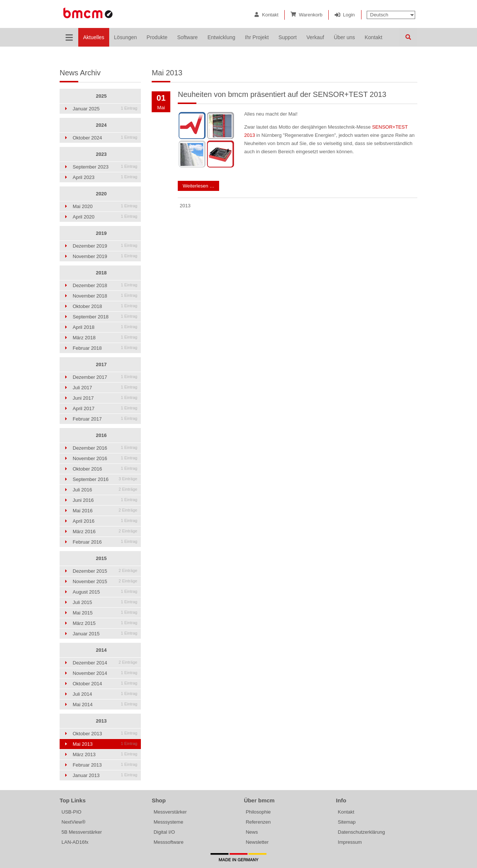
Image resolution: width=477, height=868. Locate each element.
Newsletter (257, 842)
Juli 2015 (105, 602)
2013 (101, 721)
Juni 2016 (105, 500)
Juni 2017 (105, 398)
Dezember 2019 (105, 246)
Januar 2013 (105, 775)
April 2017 (105, 408)
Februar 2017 (105, 419)
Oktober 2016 (105, 469)
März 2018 (105, 338)
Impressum (350, 842)
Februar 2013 (105, 765)
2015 (101, 558)
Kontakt (270, 15)
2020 (101, 194)
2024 (101, 125)
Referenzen (258, 822)
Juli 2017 (105, 388)
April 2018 (105, 327)
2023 (101, 154)
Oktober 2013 (105, 734)
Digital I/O (164, 832)
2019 (101, 233)
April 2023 (105, 177)
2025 (101, 96)
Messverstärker (170, 812)
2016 (101, 435)
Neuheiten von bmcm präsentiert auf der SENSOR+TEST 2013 (282, 94)
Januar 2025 (105, 109)
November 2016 (105, 458)
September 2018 (105, 317)
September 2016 (105, 479)
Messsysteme (168, 822)
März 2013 (105, 754)
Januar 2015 (105, 634)
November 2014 (105, 673)
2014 (101, 650)
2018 (101, 273)
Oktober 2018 (105, 306)
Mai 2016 (105, 511)
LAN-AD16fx (75, 842)
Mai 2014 (105, 705)
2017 (101, 364)
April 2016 (105, 521)
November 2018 (105, 296)
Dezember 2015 (105, 571)
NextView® (73, 822)
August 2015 (105, 592)
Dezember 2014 (105, 663)
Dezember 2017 (105, 377)
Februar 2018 (105, 348)
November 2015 (105, 581)
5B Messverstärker (82, 832)
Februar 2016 (105, 542)
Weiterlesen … (196, 185)
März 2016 (105, 532)
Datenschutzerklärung (361, 832)
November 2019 (105, 256)
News (252, 832)
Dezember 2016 (105, 448)
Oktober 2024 (105, 138)
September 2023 (105, 167)
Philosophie (258, 812)
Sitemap (347, 822)
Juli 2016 (105, 490)
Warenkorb (311, 15)
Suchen (408, 37)
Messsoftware (168, 842)
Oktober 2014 (105, 684)
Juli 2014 (105, 694)
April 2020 (105, 217)
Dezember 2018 (105, 285)
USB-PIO (71, 812)
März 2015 (105, 623)
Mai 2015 (105, 613)
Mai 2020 (105, 206)
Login (349, 15)
